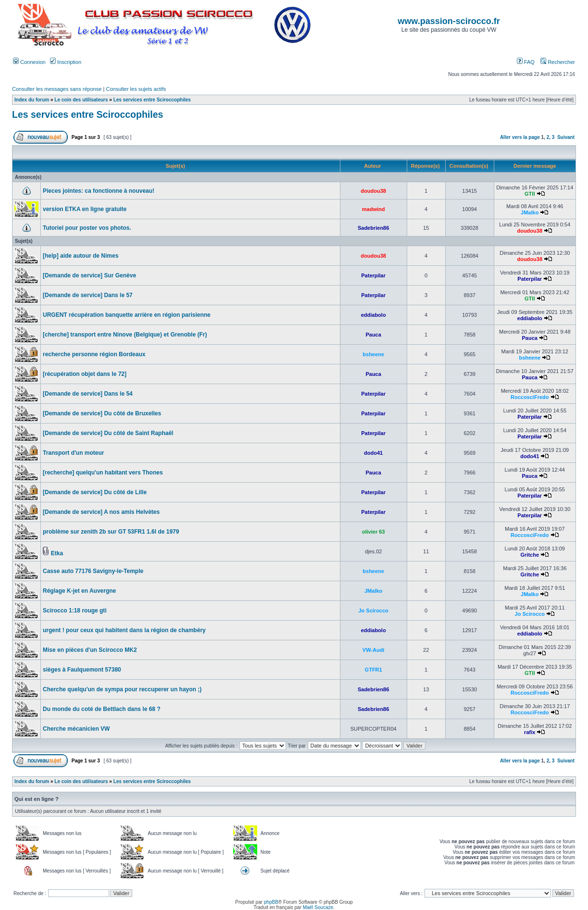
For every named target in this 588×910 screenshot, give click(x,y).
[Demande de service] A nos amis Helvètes (101, 512)
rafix (530, 732)
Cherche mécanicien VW (76, 729)
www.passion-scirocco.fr (449, 21)
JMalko (530, 212)
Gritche (530, 555)
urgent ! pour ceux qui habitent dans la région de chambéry (124, 630)
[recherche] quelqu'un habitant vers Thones (103, 473)
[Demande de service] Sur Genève (89, 275)
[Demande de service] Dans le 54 (88, 394)
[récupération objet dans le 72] (85, 374)
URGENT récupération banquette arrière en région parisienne (127, 315)
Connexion (29, 62)
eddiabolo (374, 315)
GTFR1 (374, 670)
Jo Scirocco (373, 611)
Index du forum (32, 100)
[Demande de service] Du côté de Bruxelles (102, 413)
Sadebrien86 (373, 228)
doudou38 (373, 191)
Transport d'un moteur (74, 453)
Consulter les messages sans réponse (57, 89)
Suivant (566, 137)
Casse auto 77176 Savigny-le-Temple (93, 571)
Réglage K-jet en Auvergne (79, 591)
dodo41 (373, 453)
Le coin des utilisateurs (81, 100)
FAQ (526, 62)
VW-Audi (374, 650)
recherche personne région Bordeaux (94, 354)
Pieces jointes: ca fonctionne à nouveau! (99, 191)
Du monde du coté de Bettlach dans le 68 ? (102, 709)
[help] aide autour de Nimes (81, 256)
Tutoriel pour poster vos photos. (87, 228)
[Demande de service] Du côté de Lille (95, 492)
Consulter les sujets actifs (136, 89)
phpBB (271, 902)
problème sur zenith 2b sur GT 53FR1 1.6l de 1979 (111, 532)
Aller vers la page (521, 137)
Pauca (373, 335)
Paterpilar (373, 275)
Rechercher (558, 62)
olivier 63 (374, 532)
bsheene (373, 354)
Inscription (66, 62)
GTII (530, 194)
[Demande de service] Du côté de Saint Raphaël (108, 433)
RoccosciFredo (530, 397)
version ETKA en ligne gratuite (85, 209)
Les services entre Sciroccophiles (152, 100)
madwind (374, 209)
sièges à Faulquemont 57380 (82, 670)
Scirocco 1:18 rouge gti (75, 611)
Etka (57, 553)
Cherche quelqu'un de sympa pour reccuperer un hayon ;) (122, 689)
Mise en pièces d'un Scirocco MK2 (90, 650)
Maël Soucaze (318, 907)
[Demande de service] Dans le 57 (88, 295)
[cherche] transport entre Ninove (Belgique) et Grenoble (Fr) (125, 335)
